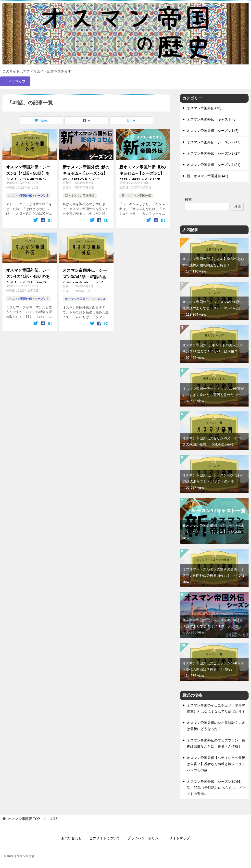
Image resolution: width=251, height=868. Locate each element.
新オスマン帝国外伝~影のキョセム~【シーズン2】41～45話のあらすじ (86, 172)
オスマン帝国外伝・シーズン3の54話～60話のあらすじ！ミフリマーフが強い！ (213, 626)
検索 (188, 199)
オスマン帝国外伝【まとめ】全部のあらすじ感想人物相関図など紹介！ (213, 265)
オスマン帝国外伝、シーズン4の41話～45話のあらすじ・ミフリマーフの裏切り (28, 275)
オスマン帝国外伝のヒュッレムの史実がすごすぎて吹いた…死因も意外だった (213, 395)
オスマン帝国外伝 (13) (204, 108)
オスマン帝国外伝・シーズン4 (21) (214, 165)
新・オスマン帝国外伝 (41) (207, 176)
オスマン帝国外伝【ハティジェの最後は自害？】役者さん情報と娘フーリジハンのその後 (216, 764)
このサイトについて (105, 838)
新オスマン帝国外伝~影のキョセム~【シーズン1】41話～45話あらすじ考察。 (143, 172)
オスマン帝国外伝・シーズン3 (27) (214, 153)
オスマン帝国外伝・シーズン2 (28, 196)
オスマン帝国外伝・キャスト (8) (212, 119)
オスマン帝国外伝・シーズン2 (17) (214, 142)
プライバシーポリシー (145, 838)
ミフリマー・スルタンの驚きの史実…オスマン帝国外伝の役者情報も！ (213, 575)
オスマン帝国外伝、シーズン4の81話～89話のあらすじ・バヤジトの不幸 (213, 481)
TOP (24, 819)
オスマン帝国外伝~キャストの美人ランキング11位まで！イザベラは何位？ (213, 351)
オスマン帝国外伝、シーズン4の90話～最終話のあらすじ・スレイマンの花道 (213, 308)
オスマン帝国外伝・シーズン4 (28, 298)
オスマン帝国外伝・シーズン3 (85, 298)
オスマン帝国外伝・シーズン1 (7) (213, 131)
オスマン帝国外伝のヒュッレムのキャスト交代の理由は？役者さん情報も (213, 669)
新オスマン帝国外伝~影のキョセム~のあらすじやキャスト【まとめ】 (213, 532)
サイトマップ (15, 81)
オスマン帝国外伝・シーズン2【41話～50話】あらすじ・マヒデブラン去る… (28, 172)
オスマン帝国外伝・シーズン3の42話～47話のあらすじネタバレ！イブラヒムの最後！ (85, 276)
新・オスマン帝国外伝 (80, 196)
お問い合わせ (72, 838)
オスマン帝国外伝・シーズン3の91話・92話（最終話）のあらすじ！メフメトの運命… (216, 788)
